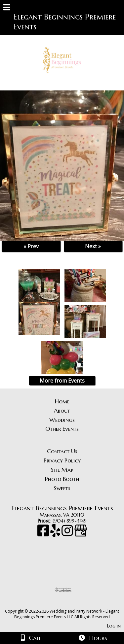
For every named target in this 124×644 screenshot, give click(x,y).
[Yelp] (56, 534)
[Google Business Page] (81, 534)
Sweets (62, 488)
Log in (114, 626)
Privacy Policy (62, 460)
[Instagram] (68, 534)
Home (62, 401)
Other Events (62, 429)
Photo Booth (62, 479)
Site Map (62, 470)
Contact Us (62, 451)
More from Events (62, 381)
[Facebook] (44, 534)
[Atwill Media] (68, 604)
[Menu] (7, 8)
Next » (93, 246)
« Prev (31, 246)
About (62, 411)
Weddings (62, 420)
